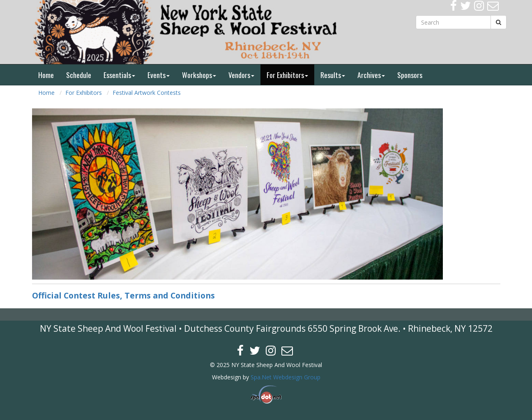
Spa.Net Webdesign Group (286, 377)
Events (159, 75)
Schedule (79, 75)
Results (333, 75)
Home (46, 75)
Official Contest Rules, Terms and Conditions (123, 295)
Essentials (119, 75)
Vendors (241, 75)
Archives (371, 75)
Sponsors (410, 75)
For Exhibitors (287, 75)
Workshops (199, 75)
